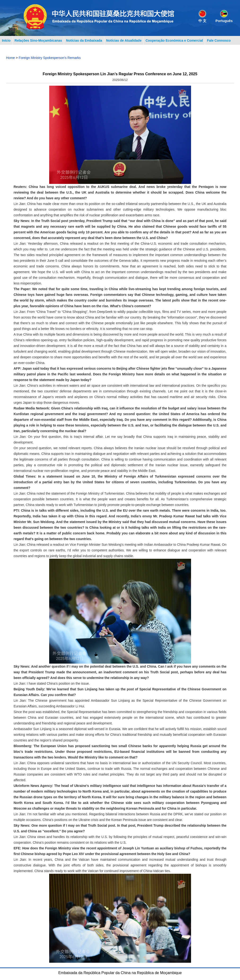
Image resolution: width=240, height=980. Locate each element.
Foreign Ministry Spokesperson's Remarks (50, 58)
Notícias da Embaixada (84, 40)
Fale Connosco (219, 40)
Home (11, 58)
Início (6, 40)
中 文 (202, 21)
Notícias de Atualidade (124, 40)
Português (224, 21)
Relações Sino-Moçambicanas (38, 40)
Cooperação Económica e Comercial (174, 40)
